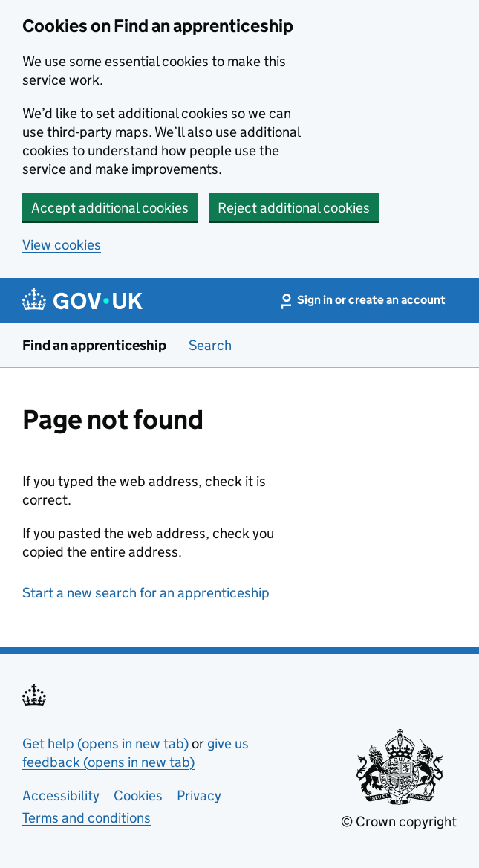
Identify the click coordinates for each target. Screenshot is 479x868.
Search (210, 345)
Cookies (138, 796)
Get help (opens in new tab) (107, 744)
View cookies (62, 245)
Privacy (199, 796)
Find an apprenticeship (94, 345)
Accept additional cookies (110, 208)
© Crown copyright (399, 822)
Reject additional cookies (294, 208)
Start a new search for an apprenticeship (146, 593)
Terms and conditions (87, 818)
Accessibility (61, 796)
